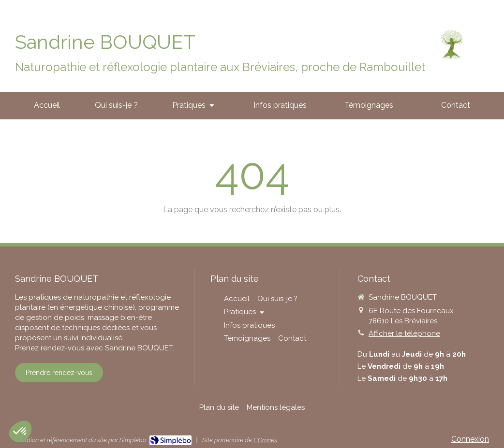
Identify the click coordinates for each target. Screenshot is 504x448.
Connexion (470, 439)
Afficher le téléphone (404, 333)
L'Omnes (265, 440)
